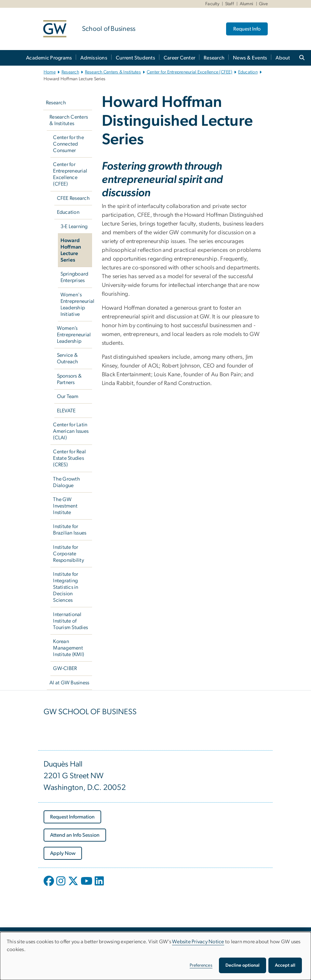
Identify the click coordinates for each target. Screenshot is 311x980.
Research (214, 58)
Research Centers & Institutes (113, 72)
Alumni (247, 4)
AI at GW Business (69, 683)
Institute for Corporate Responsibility (68, 554)
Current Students (135, 58)
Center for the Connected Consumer (68, 144)
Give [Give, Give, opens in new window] (263, 4)
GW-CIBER (65, 668)
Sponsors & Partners (69, 379)
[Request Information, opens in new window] (72, 817)
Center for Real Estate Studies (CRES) (69, 458)
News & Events (250, 58)
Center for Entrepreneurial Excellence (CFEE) (189, 72)
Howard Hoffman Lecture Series (71, 250)
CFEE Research (73, 198)
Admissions (94, 58)
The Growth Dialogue (67, 482)
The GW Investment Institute (65, 506)
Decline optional (243, 965)
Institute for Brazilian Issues (70, 530)
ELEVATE (66, 411)
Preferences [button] (201, 965)
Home (50, 72)
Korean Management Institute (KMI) (68, 648)
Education (248, 72)
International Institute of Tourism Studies (70, 621)
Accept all (285, 965)
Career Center (179, 58)
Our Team (68, 396)
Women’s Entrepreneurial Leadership (74, 335)
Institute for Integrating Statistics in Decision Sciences (66, 587)
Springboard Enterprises (74, 277)
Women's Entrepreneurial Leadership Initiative (76, 304)
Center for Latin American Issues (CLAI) (71, 431)
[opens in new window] (49, 886)
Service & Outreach (68, 358)
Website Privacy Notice (198, 942)
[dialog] (155, 956)
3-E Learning (74, 226)
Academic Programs (49, 58)
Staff (230, 4)
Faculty (212, 4)
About (283, 58)
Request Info (247, 29)
